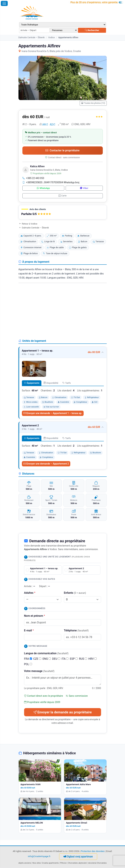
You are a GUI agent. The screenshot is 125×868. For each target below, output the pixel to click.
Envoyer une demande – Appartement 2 (46, 464)
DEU (56, 659)
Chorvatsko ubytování (77, 863)
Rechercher (92, 30)
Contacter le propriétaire (63, 150)
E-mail (29, 630)
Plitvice (63, 863)
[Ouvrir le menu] (4, 3)
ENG (47, 659)
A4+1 (45, 124)
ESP (74, 659)
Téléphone (76, 630)
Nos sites (37, 863)
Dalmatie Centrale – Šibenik (32, 37)
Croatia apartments (50, 863)
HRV (93, 659)
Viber (84, 188)
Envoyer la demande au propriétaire (63, 712)
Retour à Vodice (28, 224)
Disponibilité (51, 383)
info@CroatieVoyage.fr (39, 856)
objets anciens (25, 863)
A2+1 (53, 124)
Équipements (32, 383)
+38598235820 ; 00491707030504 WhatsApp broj (51, 182)
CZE (37, 659)
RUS (83, 659)
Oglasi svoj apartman (78, 856)
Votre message (39, 671)
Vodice (51, 37)
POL (28, 664)
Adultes (30, 593)
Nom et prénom (35, 616)
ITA (65, 659)
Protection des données (93, 851)
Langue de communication (46, 653)
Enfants (75, 593)
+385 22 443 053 (33, 178)
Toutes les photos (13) (93, 103)
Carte (63, 196)
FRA (28, 659)
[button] (63, 212)
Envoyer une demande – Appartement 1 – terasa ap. (53, 413)
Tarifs (67, 383)
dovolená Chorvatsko (97, 863)
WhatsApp (43, 188)
